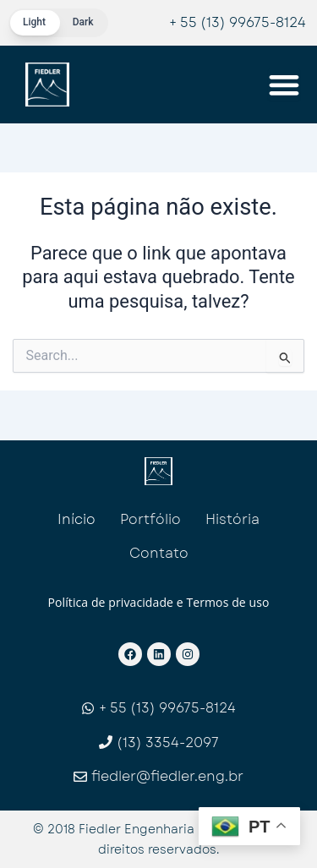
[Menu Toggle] (284, 85)
